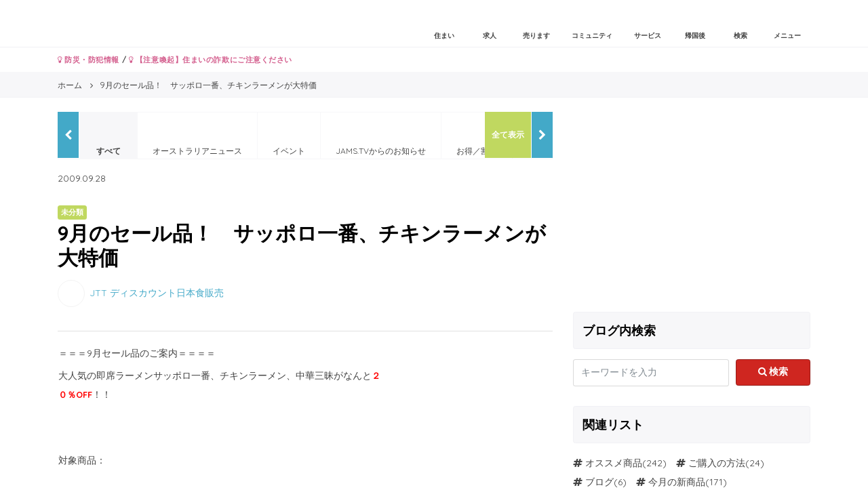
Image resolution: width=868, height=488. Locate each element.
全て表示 (508, 135)
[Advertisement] (692, 207)
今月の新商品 (677, 482)
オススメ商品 (614, 463)
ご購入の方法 (717, 463)
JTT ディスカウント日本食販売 (157, 292)
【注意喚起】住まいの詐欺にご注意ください (211, 60)
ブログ (599, 482)
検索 (773, 371)
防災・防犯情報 (88, 60)
